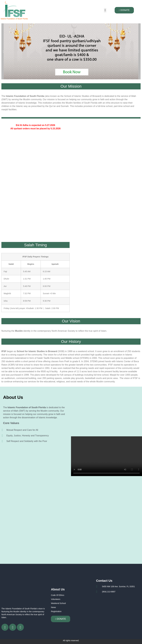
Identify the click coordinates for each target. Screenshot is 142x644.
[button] (105, 10)
